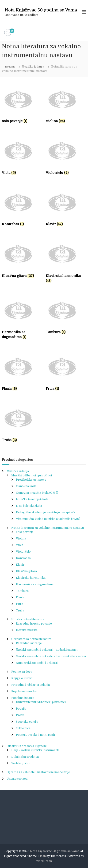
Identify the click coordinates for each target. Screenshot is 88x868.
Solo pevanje (25, 532)
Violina (21, 539)
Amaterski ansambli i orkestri (37, 663)
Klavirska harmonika (31, 578)
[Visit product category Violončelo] (66, 156)
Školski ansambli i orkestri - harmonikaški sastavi (51, 656)
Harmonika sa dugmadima (35, 584)
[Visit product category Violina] (66, 105)
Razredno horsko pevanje (34, 624)
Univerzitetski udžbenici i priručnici (41, 702)
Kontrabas (23, 558)
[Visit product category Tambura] (66, 316)
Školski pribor (21, 763)
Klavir (20, 565)
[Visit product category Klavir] (66, 208)
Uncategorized (17, 779)
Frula (20, 604)
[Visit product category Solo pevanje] (22, 105)
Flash (42, 856)
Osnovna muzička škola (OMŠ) (37, 493)
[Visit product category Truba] (22, 423)
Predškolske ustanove (31, 480)
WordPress (44, 861)
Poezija (21, 709)
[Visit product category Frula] (66, 372)
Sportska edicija (27, 722)
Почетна (10, 67)
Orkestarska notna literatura (31, 639)
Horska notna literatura (28, 619)
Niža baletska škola (29, 506)
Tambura (22, 591)
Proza (20, 715)
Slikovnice (23, 728)
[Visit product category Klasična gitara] (22, 259)
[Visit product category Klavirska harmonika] (66, 261)
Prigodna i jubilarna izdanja (31, 685)
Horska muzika (27, 630)
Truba (20, 611)
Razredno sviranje (29, 643)
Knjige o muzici (22, 678)
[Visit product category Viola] (22, 156)
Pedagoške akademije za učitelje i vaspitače (46, 512)
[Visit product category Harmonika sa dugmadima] (22, 318)
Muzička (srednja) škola (32, 499)
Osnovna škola (26, 486)
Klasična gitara (26, 571)
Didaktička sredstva (25, 757)
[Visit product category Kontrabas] (22, 208)
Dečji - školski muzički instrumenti (35, 750)
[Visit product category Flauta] (22, 372)
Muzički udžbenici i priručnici (32, 475)
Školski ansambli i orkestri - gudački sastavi (47, 650)
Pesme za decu (22, 672)
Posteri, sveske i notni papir (36, 735)
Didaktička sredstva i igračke (27, 746)
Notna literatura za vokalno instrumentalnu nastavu (48, 528)
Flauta (20, 597)
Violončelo (23, 552)
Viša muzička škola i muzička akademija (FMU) (48, 519)
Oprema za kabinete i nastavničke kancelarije (38, 772)
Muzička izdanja (33, 67)
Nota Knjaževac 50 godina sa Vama (41, 10)
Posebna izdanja (23, 698)
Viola (20, 545)
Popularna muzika (24, 691)
